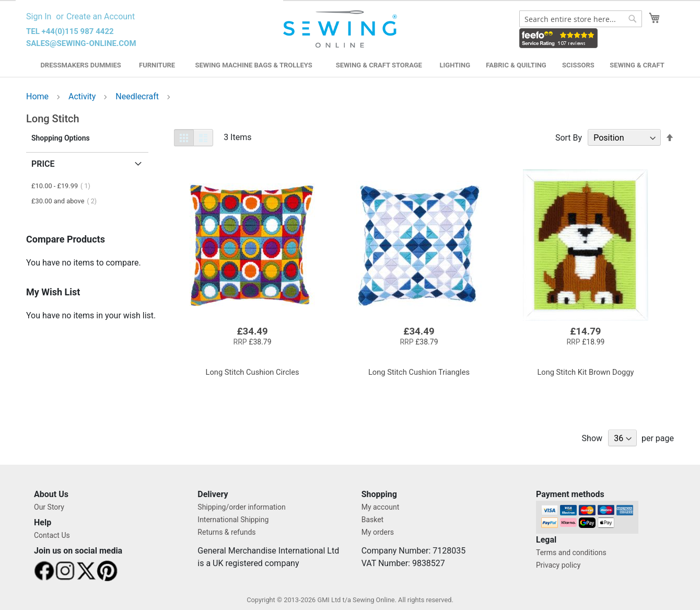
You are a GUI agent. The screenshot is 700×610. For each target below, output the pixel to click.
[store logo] (341, 29)
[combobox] (581, 19)
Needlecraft (138, 96)
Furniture (157, 65)
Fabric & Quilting (516, 65)
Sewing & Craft (637, 65)
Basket (373, 520)
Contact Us (52, 535)
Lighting (455, 65)
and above (67, 201)
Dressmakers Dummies (80, 65)
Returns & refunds (226, 532)
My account (381, 507)
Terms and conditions (571, 553)
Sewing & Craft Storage (379, 65)
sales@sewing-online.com (81, 43)
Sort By (569, 138)
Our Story (49, 507)
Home (38, 96)
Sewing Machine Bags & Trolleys (253, 65)
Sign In (39, 16)
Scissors (578, 65)
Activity (83, 96)
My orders (378, 532)
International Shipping (233, 520)
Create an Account (101, 16)
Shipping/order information (241, 507)
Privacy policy (558, 565)
